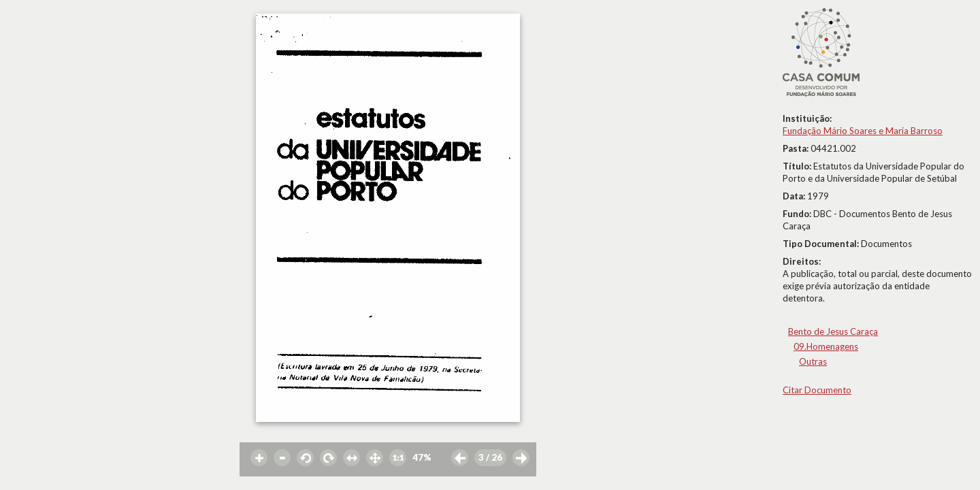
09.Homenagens (826, 346)
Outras (813, 361)
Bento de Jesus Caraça (833, 331)
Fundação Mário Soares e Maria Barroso (863, 131)
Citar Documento (817, 390)
